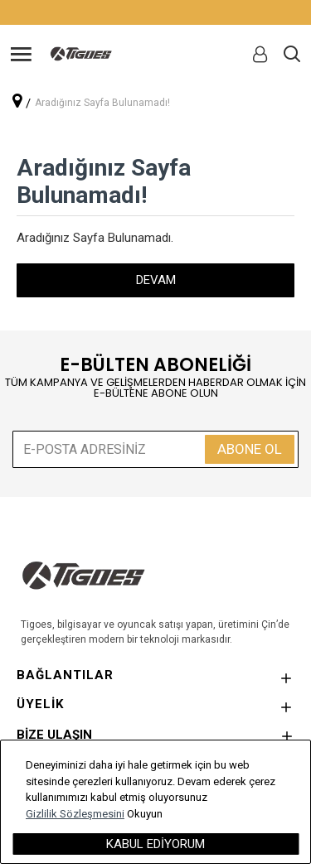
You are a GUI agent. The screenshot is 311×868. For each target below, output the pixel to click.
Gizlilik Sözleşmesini (75, 814)
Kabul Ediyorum (155, 844)
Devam (156, 280)
